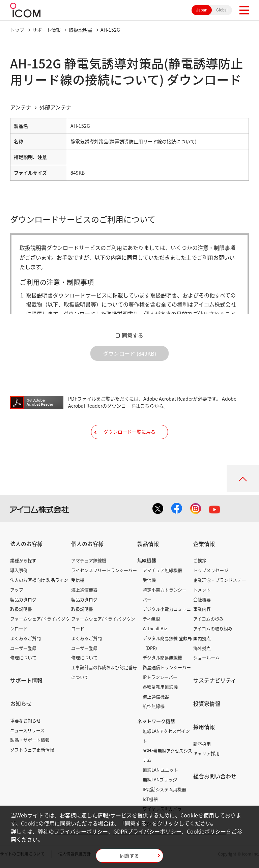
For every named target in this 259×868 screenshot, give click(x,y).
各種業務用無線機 (160, 687)
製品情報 (148, 544)
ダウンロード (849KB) (129, 353)
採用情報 (204, 727)
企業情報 (204, 544)
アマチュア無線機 (89, 560)
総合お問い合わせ (215, 776)
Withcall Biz (155, 628)
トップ (17, 30)
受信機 (78, 580)
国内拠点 (202, 638)
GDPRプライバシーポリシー (147, 831)
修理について (23, 657)
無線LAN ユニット (160, 770)
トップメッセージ (211, 570)
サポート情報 (47, 30)
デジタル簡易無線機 (162, 657)
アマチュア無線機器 (162, 570)
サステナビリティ (215, 680)
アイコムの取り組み (213, 628)
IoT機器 (150, 799)
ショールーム (206, 657)
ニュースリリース (27, 730)
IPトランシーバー (160, 677)
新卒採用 (202, 744)
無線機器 (147, 560)
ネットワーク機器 (156, 721)
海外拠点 (202, 648)
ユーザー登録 (23, 648)
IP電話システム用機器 (164, 789)
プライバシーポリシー (81, 831)
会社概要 (202, 599)
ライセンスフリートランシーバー (104, 570)
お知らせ (21, 703)
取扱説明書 (81, 30)
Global (222, 10)
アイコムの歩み (208, 619)
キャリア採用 (206, 753)
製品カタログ (23, 599)
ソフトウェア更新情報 (32, 749)
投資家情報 (207, 703)
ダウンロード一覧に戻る (129, 432)
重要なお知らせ (25, 720)
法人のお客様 (26, 544)
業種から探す (23, 560)
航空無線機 (154, 706)
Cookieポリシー (206, 831)
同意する (133, 335)
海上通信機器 (84, 590)
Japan (202, 10)
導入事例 (19, 570)
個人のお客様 (87, 544)
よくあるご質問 (25, 638)
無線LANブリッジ (160, 779)
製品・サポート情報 (30, 740)
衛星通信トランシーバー (167, 667)
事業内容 (202, 609)
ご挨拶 (200, 560)
